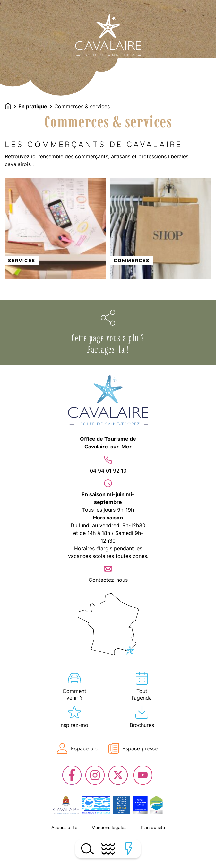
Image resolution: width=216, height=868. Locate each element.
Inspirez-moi (74, 725)
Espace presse (140, 748)
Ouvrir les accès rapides (129, 849)
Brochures (142, 725)
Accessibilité (64, 827)
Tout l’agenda (142, 694)
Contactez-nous (108, 580)
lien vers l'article (55, 228)
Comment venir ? (74, 694)
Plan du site (153, 827)
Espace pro (85, 748)
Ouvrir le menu (108, 849)
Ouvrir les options (108, 318)
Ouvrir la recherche (87, 849)
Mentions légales (109, 827)
